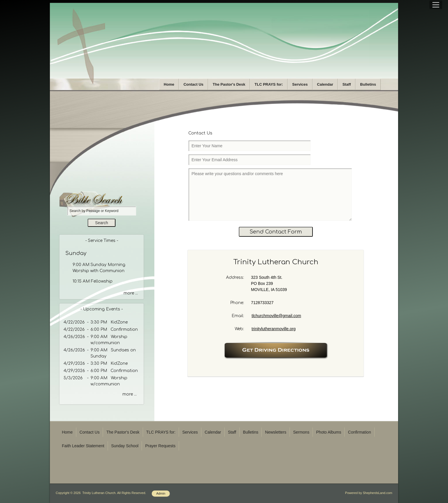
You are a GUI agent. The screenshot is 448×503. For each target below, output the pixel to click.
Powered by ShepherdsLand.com (369, 493)
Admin (161, 493)
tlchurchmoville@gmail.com (276, 316)
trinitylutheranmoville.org (274, 329)
